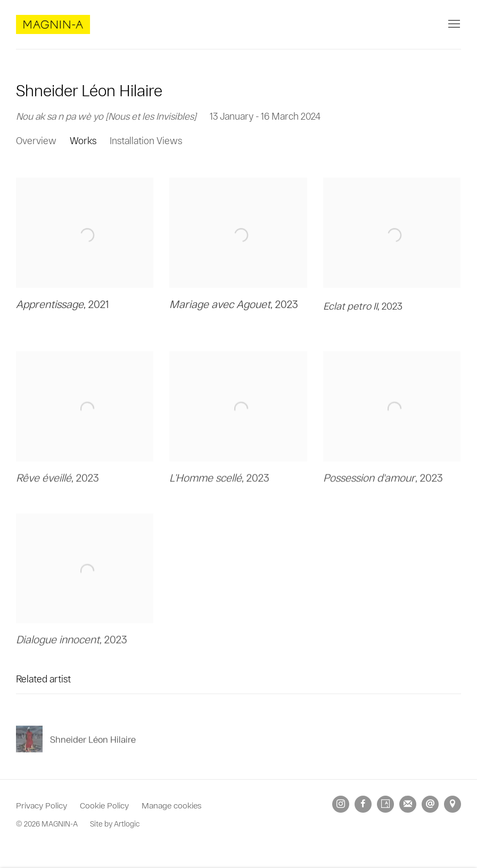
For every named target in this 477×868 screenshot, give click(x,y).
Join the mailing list (408, 804)
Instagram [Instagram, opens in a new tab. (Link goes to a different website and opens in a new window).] (341, 804)
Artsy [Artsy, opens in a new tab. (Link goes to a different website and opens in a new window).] (385, 804)
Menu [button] (453, 24)
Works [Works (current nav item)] (83, 140)
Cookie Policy (104, 805)
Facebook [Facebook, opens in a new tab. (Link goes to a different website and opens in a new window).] (363, 804)
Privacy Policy (42, 805)
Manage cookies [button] (171, 805)
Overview (36, 140)
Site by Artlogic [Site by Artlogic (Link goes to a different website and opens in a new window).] (115, 824)
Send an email (430, 804)
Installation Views (146, 140)
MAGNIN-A (53, 24)
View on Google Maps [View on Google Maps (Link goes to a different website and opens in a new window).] (453, 804)
